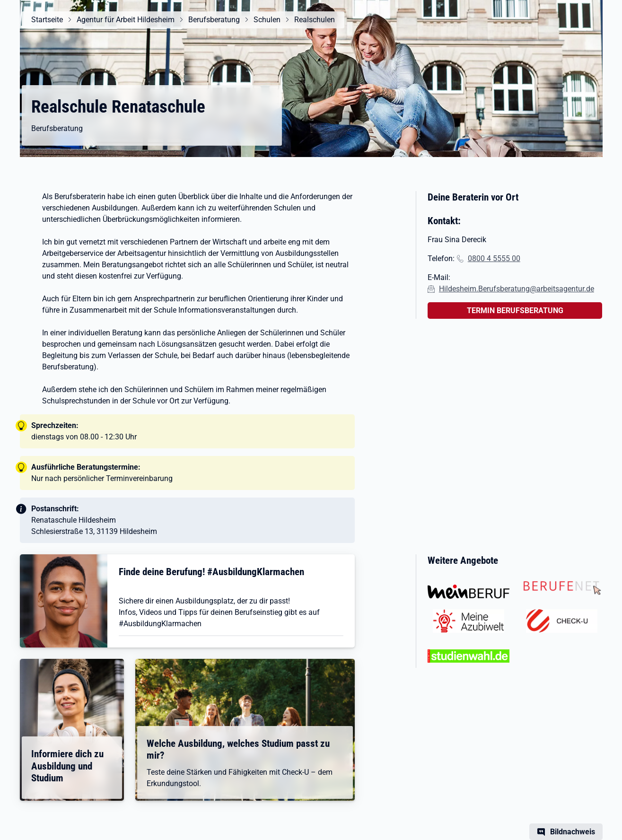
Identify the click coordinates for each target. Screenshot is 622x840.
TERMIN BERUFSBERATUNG (515, 311)
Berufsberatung (214, 20)
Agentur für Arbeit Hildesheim (126, 20)
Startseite (47, 20)
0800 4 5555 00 (494, 258)
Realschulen (315, 20)
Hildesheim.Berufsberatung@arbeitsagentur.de (517, 289)
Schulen (267, 20)
